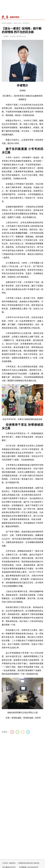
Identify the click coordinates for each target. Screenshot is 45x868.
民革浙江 (26, 23)
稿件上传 (17, 23)
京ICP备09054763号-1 (9, 867)
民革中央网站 (7, 23)
